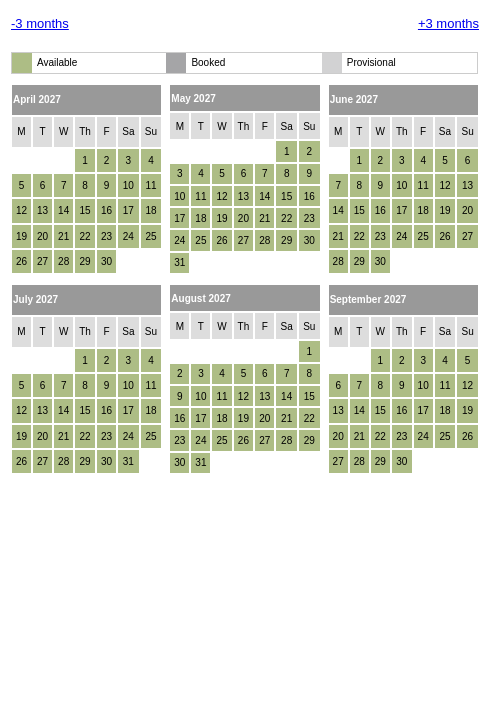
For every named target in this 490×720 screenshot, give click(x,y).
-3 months (40, 23)
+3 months (448, 23)
